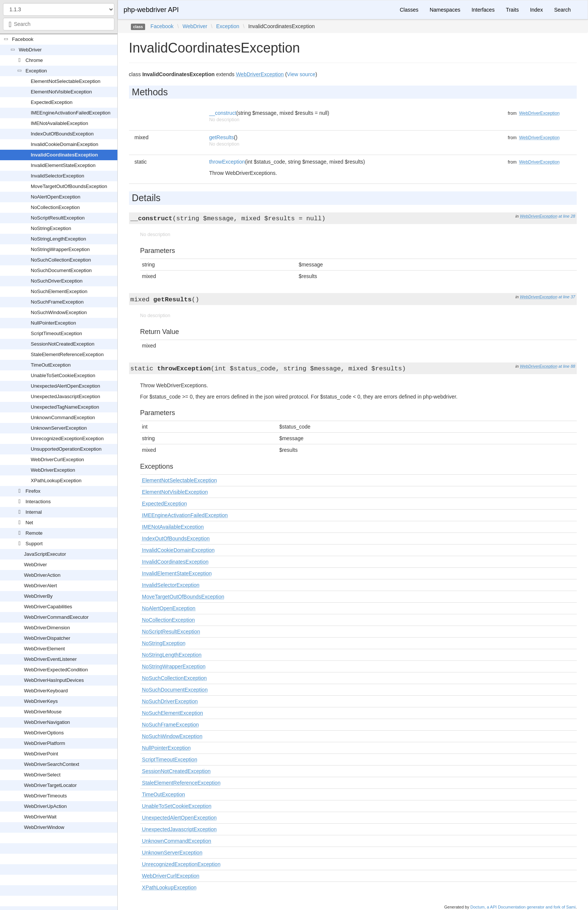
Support (34, 544)
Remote (34, 533)
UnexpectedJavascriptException (65, 396)
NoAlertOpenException (55, 197)
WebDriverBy (38, 596)
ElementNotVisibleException (61, 92)
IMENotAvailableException (59, 123)
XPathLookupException (56, 481)
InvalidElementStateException (63, 165)
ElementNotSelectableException (66, 81)
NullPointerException (53, 323)
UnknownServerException (59, 428)
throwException (227, 162)
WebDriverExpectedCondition (56, 670)
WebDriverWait (40, 817)
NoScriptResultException (58, 218)
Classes (409, 10)
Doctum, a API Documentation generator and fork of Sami (523, 907)
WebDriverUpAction (45, 806)
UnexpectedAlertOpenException (65, 386)
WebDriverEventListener (50, 659)
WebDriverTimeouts (45, 796)
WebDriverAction (42, 575)
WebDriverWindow (44, 827)
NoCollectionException (55, 207)
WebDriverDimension (47, 628)
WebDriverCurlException (57, 460)
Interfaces (483, 10)
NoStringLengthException (58, 239)
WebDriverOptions (44, 733)
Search (562, 10)
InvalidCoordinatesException (64, 155)
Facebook (23, 39)
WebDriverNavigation (47, 722)
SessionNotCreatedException (63, 344)
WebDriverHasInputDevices (54, 680)
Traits (512, 10)
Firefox (33, 491)
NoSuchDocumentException (61, 270)
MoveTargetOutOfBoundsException (69, 186)
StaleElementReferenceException (67, 354)
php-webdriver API (151, 10)
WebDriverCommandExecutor (56, 617)
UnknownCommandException (63, 417)
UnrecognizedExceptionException (67, 438)
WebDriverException (53, 470)
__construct (223, 113)
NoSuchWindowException (59, 312)
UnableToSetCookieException (63, 375)
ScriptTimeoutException (56, 333)
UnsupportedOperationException (66, 449)
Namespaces (445, 10)
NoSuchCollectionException (61, 260)
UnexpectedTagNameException (65, 407)
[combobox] (59, 24)
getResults (222, 137)
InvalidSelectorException (57, 176)
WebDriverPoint (41, 754)
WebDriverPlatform (45, 743)
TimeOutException (51, 365)
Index (536, 10)
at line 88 (567, 366)
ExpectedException (52, 102)
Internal (34, 512)
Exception (36, 71)
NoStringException (51, 228)
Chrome (34, 60)
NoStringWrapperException (60, 249)
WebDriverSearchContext (52, 764)
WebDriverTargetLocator (50, 785)
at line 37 (567, 297)
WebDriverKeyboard (46, 691)
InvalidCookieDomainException (64, 144)
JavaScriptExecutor (45, 554)
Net (29, 523)
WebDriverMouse (43, 712)
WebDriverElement (44, 649)
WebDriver (30, 50)
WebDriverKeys (41, 701)
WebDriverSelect (42, 775)
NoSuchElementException (59, 291)
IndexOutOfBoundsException (62, 134)
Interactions (38, 502)
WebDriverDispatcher (47, 638)
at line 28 (567, 216)
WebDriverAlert (40, 586)
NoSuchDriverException (57, 281)
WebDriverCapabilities (48, 607)
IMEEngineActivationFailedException (70, 113)
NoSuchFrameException (57, 302)
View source (301, 74)
